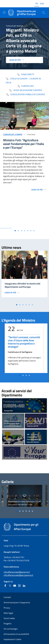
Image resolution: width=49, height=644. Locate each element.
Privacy (7, 608)
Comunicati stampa (13, 134)
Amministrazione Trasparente (17, 602)
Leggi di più (16, 60)
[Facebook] (5, 586)
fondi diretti (26, 74)
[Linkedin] (24, 586)
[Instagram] (19, 586)
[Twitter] (10, 586)
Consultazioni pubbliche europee (26, 94)
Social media (9, 618)
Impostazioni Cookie (12, 639)
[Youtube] (15, 586)
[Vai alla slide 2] (18, 231)
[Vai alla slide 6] (31, 231)
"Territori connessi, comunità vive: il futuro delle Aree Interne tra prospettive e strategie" (24, 342)
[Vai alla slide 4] (25, 231)
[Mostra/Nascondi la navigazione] (4, 12)
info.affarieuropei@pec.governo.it (18, 575)
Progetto (8, 623)
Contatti (7, 597)
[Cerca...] (44, 13)
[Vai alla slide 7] (34, 231)
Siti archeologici (11, 629)
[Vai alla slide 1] (15, 231)
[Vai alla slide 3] (21, 231)
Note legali (8, 613)
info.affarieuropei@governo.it (17, 572)
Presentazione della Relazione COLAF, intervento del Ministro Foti (25, 503)
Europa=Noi (26, 86)
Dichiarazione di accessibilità (16, 634)
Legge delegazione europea (26, 90)
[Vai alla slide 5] (28, 231)
